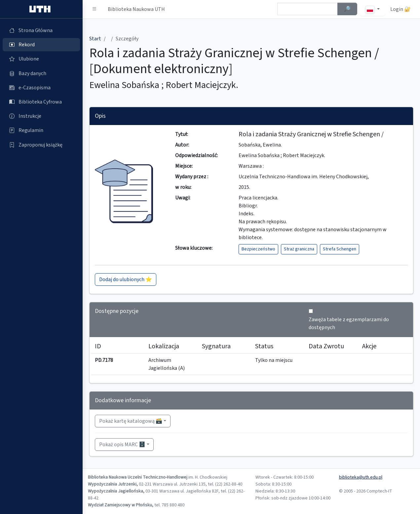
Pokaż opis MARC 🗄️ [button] (122, 445)
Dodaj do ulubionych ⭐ (126, 279)
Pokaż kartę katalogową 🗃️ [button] (131, 421)
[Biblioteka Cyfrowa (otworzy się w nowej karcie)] (41, 102)
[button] (95, 9)
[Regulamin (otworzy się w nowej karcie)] (41, 130)
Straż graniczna (299, 249)
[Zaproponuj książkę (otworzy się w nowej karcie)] (41, 145)
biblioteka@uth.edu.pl (361, 477)
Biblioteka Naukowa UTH (136, 9)
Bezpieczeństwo (258, 249)
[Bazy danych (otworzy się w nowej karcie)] (41, 73)
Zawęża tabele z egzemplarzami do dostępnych (349, 323)
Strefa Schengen (340, 249)
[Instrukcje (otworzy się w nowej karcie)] (41, 116)
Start (95, 39)
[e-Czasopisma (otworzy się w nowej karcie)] (41, 88)
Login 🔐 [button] (401, 9)
